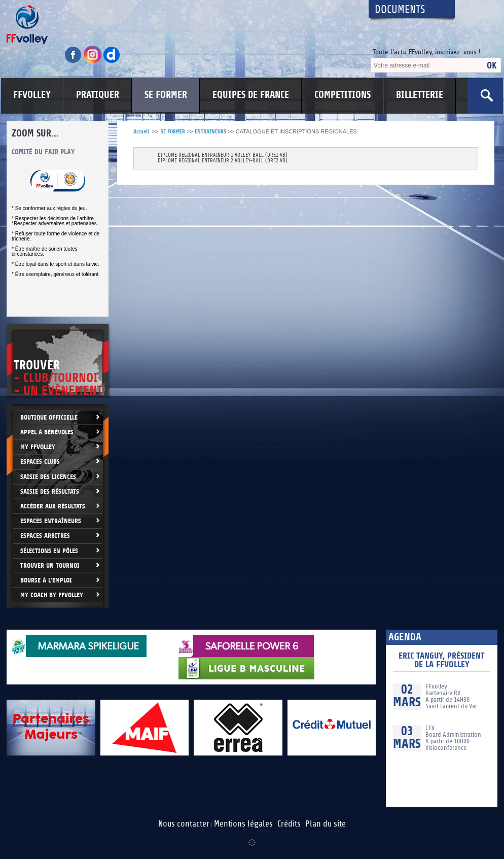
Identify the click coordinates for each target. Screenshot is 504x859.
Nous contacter (184, 824)
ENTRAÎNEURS (210, 132)
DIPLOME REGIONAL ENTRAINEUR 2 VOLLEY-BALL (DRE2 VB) (223, 161)
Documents (400, 10)
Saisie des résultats (50, 491)
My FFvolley (38, 447)
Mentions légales (243, 824)
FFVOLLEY (32, 95)
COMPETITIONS (343, 95)
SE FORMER (166, 95)
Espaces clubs (40, 461)
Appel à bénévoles (47, 432)
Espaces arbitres (45, 536)
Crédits (289, 824)
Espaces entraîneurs (51, 521)
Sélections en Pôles (49, 551)
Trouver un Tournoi (50, 565)
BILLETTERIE (420, 95)
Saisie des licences (48, 477)
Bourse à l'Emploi (46, 580)
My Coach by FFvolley (52, 595)
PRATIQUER (98, 95)
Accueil (141, 132)
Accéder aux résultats (53, 506)
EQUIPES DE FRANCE (251, 95)
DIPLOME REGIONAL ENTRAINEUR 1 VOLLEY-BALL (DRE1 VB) (223, 156)
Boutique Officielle (49, 417)
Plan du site (326, 824)
